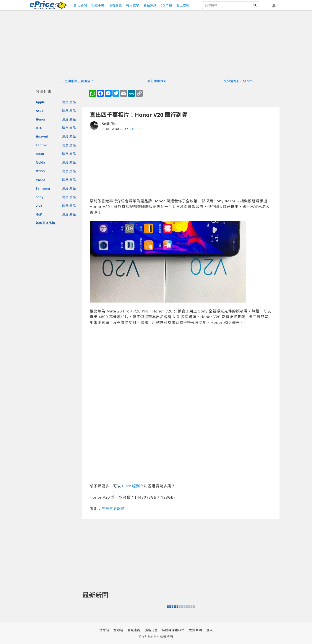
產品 (73, 102)
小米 (39, 214)
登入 (210, 630)
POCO (40, 180)
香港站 (118, 630)
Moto (40, 154)
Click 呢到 (131, 486)
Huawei (42, 136)
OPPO (40, 171)
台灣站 (104, 630)
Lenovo (41, 145)
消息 (65, 102)
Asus (39, 111)
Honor (41, 119)
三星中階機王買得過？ (78, 81)
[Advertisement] (181, 165)
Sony (40, 197)
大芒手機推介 (157, 81)
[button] (274, 6)
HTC (39, 128)
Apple (40, 102)
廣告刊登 (151, 630)
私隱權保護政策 (173, 630)
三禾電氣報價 (113, 509)
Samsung (43, 188)
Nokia (40, 162)
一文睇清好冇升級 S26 (236, 81)
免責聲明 (195, 630)
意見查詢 (134, 630)
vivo (39, 206)
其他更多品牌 (45, 223)
